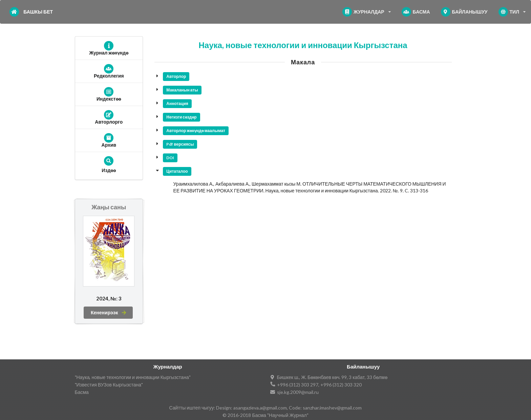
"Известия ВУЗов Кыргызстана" (109, 385)
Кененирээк (109, 312)
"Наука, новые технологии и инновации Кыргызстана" (133, 377)
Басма (82, 392)
